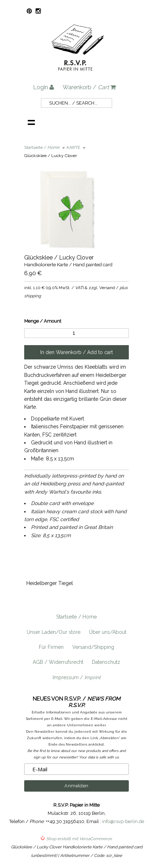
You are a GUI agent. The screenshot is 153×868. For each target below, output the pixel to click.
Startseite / (42, 147)
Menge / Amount (43, 321)
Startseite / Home (76, 617)
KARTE (73, 147)
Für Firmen (51, 647)
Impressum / (77, 677)
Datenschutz (106, 662)
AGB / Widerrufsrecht (58, 662)
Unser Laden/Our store (54, 632)
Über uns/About (108, 632)
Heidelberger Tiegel (50, 583)
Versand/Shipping (93, 647)
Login (44, 87)
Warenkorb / (89, 87)
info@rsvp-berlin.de (123, 821)
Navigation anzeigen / (31, 122)
